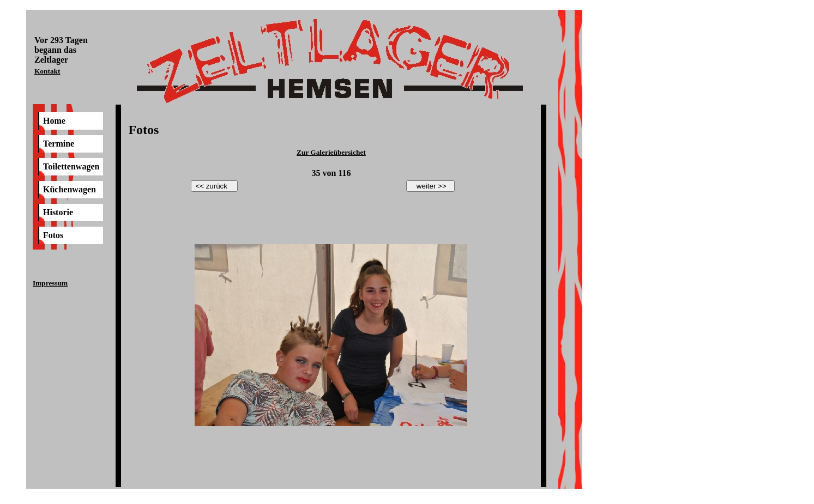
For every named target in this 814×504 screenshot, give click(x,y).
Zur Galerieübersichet (331, 152)
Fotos (53, 235)
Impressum (50, 283)
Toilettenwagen (71, 166)
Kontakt (47, 71)
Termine (59, 144)
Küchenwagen (70, 189)
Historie (58, 212)
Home (54, 121)
